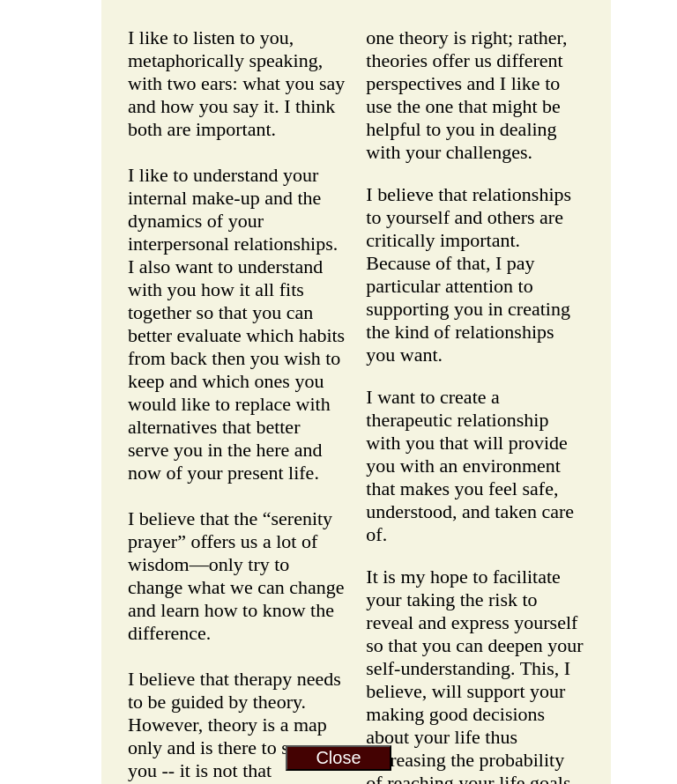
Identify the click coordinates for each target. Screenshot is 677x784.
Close (338, 758)
